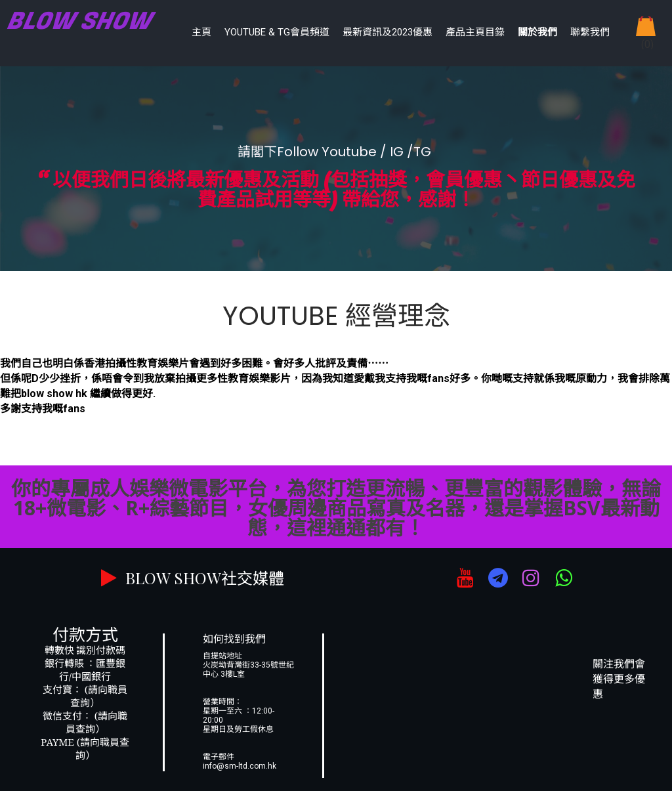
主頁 (201, 32)
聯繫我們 (590, 32)
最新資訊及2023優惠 (388, 32)
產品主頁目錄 (475, 32)
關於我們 (537, 32)
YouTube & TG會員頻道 (277, 32)
